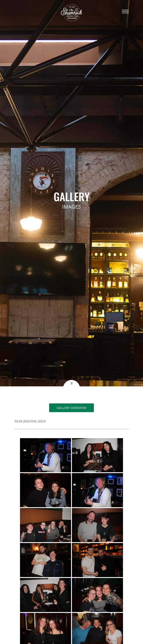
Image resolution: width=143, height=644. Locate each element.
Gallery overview (71, 408)
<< (71, 383)
